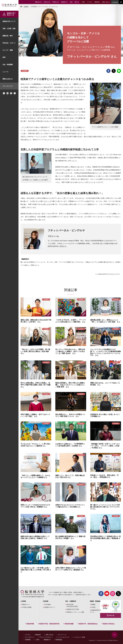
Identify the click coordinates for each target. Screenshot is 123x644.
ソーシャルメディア (63, 637)
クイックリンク (8, 86)
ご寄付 (37, 640)
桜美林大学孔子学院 (73, 609)
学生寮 (93, 607)
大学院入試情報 (27, 607)
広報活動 (46, 601)
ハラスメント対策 (80, 637)
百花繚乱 (26, 7)
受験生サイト (26, 605)
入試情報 (23, 601)
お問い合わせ (49, 635)
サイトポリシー (30, 637)
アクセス (28, 635)
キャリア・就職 (8, 50)
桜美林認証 (59, 640)
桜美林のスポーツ (50, 607)
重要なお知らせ (8, 79)
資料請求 (38, 635)
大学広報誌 (47, 605)
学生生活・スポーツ (9, 43)
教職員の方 (47, 640)
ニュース (5, 72)
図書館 (93, 605)
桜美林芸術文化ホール (95, 611)
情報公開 (112, 615)
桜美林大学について (9, 21)
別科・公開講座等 (71, 601)
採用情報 (28, 640)
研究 (4, 57)
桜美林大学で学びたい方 (11, 14)
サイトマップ (62, 635)
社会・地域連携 (8, 65)
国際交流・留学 (8, 36)
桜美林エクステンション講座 (76, 612)
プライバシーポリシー (46, 637)
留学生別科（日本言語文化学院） (72, 606)
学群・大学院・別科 (9, 29)
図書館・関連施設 (95, 601)
